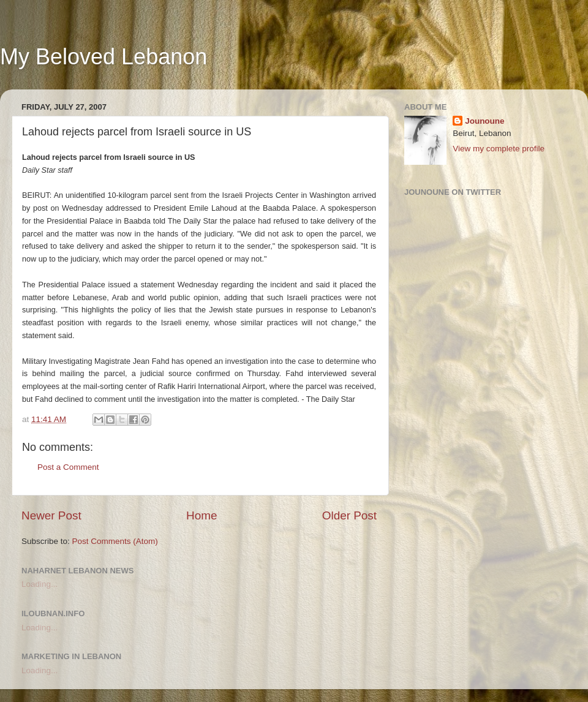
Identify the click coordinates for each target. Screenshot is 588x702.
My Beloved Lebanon (104, 57)
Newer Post (51, 515)
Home (202, 515)
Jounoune (485, 121)
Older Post (349, 515)
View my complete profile (499, 149)
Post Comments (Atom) (115, 541)
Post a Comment (68, 467)
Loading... (40, 584)
